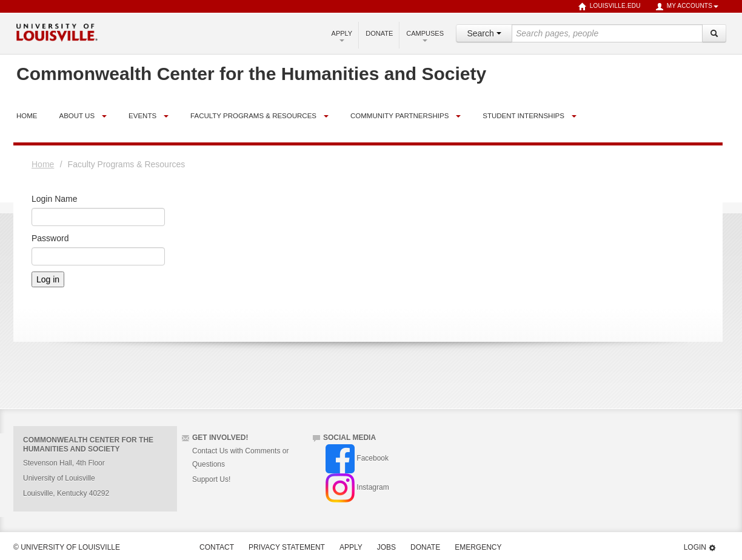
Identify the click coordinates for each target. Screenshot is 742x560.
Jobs (386, 547)
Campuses (425, 36)
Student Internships (523, 116)
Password (50, 238)
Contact (217, 547)
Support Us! (211, 479)
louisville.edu (610, 7)
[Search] (714, 33)
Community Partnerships (399, 116)
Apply (342, 36)
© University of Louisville (67, 547)
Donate (379, 33)
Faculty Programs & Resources (253, 116)
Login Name (55, 199)
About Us (77, 116)
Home (43, 164)
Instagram (357, 487)
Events (142, 116)
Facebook (357, 458)
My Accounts (687, 7)
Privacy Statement (287, 547)
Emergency (478, 547)
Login (700, 548)
